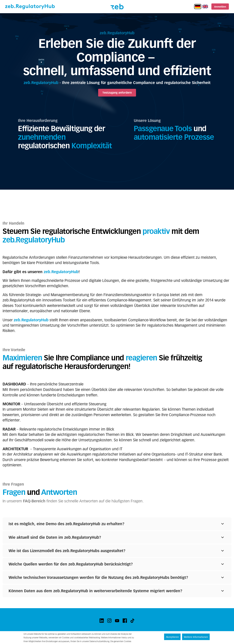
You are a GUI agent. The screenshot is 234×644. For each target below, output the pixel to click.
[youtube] (117, 621)
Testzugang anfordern (117, 93)
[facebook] (125, 621)
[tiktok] (133, 621)
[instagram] (109, 621)
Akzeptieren (172, 637)
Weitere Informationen (196, 637)
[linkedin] (102, 621)
